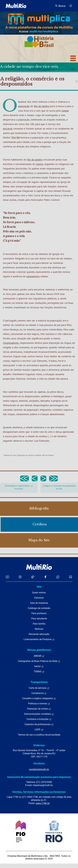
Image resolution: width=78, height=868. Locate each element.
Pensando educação (39, 634)
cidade (65, 111)
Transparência (39, 682)
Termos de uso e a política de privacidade (39, 735)
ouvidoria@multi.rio (39, 769)
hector (39, 666)
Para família (39, 624)
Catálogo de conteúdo (39, 608)
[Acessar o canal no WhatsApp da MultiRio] (58, 577)
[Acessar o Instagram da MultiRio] (20, 577)
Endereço (39, 745)
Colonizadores (11, 343)
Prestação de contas (39, 709)
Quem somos (39, 593)
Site (39, 587)
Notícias (39, 629)
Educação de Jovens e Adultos (29, 455)
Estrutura (39, 598)
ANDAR (39, 656)
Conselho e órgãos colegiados (39, 698)
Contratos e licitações (39, 719)
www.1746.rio (43, 803)
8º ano (13, 455)
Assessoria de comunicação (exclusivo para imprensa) (39, 777)
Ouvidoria (39, 763)
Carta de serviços (39, 688)
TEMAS (39, 672)
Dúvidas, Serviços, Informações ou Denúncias (39, 792)
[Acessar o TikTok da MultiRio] (33, 577)
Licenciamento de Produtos (39, 639)
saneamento (33, 276)
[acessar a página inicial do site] (16, 6)
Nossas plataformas (39, 650)
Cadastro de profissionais (39, 724)
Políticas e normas (39, 704)
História (7, 455)
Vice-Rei (16, 137)
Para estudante (39, 619)
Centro (40, 164)
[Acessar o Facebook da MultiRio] (45, 577)
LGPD (39, 730)
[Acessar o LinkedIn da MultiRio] (71, 577)
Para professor (39, 613)
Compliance (39, 693)
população (24, 106)
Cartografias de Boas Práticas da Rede (39, 661)
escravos (8, 129)
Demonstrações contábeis (39, 714)
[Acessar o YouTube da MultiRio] (7, 577)
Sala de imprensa (39, 603)
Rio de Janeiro (42, 106)
